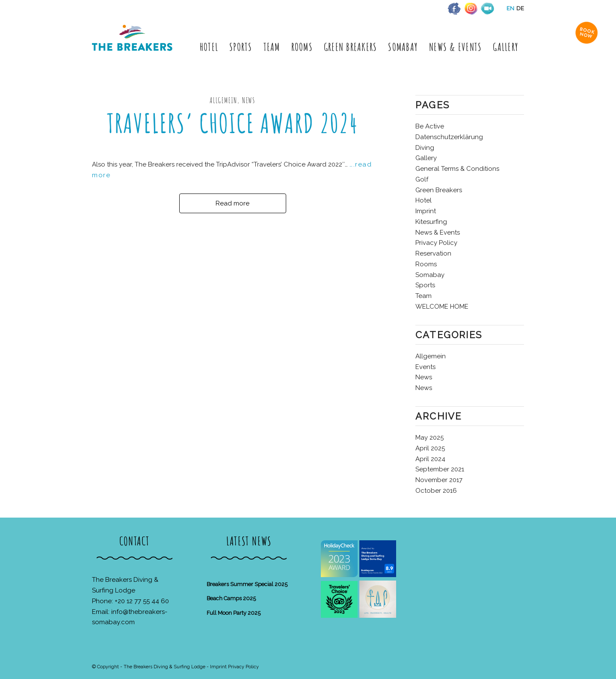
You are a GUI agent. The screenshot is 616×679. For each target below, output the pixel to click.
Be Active (430, 126)
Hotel (423, 200)
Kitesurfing (431, 222)
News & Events (438, 232)
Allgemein (431, 356)
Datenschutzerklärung (449, 137)
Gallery (426, 158)
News (424, 377)
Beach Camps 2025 (231, 598)
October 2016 (436, 491)
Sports (425, 285)
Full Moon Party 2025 (234, 613)
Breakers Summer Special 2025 (247, 584)
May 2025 (429, 438)
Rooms (426, 264)
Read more (232, 203)
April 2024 (430, 459)
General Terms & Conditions (457, 169)
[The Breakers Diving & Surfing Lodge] (134, 47)
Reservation (433, 253)
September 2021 (440, 469)
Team (423, 296)
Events (425, 367)
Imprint (426, 211)
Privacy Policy (436, 243)
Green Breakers (439, 190)
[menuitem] (209, 47)
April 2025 (430, 448)
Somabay (430, 275)
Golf (422, 179)
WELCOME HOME (442, 307)
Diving (425, 148)
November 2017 (439, 480)
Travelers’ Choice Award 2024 (232, 123)
